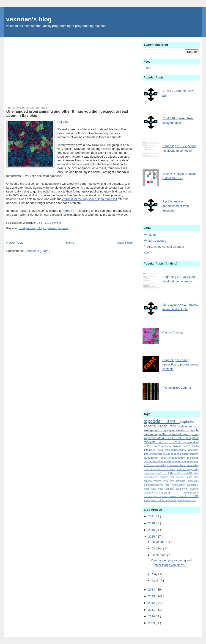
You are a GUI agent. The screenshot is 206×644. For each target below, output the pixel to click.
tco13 (195, 446)
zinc (194, 500)
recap (164, 426)
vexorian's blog (29, 19)
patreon (52, 228)
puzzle (165, 442)
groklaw (181, 477)
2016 (152, 530)
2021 (152, 516)
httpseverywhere (154, 481)
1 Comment (54, 223)
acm (162, 450)
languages (193, 481)
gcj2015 (179, 473)
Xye (146, 252)
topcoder (63, 228)
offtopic (41, 228)
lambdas (182, 481)
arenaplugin (154, 430)
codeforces (186, 426)
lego (168, 485)
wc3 (147, 465)
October (157, 548)
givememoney (152, 477)
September (159, 555)
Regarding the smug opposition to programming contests (180, 365)
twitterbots (171, 500)
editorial (151, 426)
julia (164, 458)
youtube (187, 500)
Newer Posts (15, 243)
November (159, 542)
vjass (180, 500)
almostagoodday (160, 465)
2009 (152, 623)
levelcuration (179, 485)
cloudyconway (27, 228)
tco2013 (149, 446)
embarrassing (185, 469)
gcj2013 (161, 473)
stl (182, 438)
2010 (152, 616)
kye (173, 481)
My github (150, 235)
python (194, 434)
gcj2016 (189, 473)
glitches (165, 477)
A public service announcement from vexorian (176, 206)
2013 (152, 596)
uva (196, 461)
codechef (149, 469)
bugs (184, 465)
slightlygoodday (163, 461)
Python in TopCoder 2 (177, 388)
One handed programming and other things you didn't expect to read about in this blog (67, 113)
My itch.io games (155, 241)
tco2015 (194, 496)
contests (159, 469)
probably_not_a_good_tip (163, 493)
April (155, 581)
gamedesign (152, 458)
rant (174, 426)
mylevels (151, 442)
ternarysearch (151, 500)
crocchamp (171, 469)
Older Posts (125, 243)
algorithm (162, 434)
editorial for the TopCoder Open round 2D (89, 199)
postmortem (192, 442)
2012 (152, 603)
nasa (155, 489)
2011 (152, 610)
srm (174, 421)
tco (196, 426)
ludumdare (193, 485)
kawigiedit (192, 438)
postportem (183, 489)
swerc (175, 496)
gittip (196, 473)
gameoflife (150, 473)
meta (147, 489)
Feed (148, 68)
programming (164, 446)
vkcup (167, 454)
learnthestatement (154, 485)
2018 (152, 523)
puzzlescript (152, 496)
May (155, 574)
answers (175, 465)
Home (70, 243)
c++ (173, 438)
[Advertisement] (70, 70)
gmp (173, 477)
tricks (162, 500)
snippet (178, 446)
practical (194, 489)
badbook (176, 454)
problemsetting (191, 493)
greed (174, 434)
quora (165, 496)
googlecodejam (177, 430)
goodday (194, 450)
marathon (193, 458)
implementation (156, 438)
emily (196, 469)
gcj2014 (170, 473)
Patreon (67, 211)
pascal (148, 461)
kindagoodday (178, 458)
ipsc (147, 454)
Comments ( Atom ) (37, 251)
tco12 (188, 446)
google (194, 430)
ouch (162, 489)
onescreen (156, 454)
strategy (179, 461)
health (190, 477)
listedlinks (151, 450)
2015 (152, 537)
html (196, 477)
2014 (152, 590)
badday (149, 434)
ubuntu (189, 461)
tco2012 (178, 442)
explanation (190, 422)
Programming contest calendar (164, 247)
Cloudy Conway (173, 332)
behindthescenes (177, 450)
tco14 (185, 496)
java (167, 481)
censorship (193, 465)
